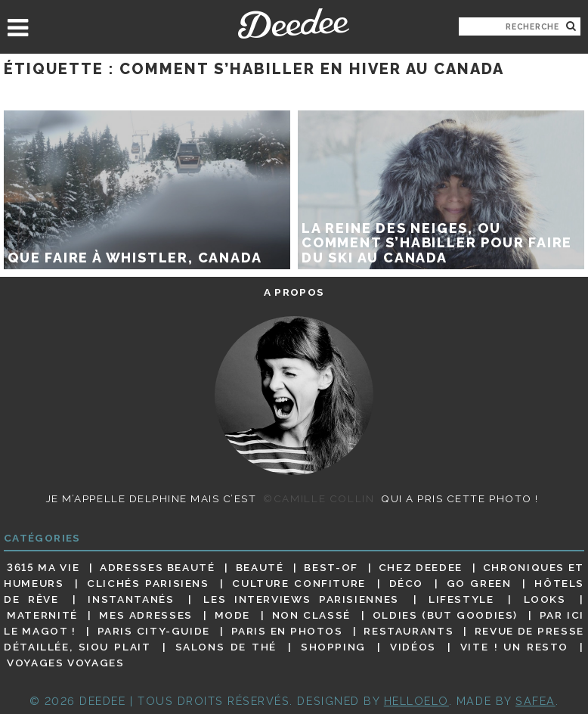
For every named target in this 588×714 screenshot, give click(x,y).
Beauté (260, 567)
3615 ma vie (43, 567)
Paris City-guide (154, 631)
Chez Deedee (421, 567)
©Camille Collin (319, 498)
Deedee (294, 23)
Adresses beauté (158, 567)
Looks (545, 599)
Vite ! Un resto (514, 647)
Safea (535, 701)
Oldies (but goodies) (445, 615)
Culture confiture (299, 583)
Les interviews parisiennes (301, 599)
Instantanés (131, 599)
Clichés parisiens (148, 583)
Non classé (311, 615)
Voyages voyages (65, 663)
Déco (407, 583)
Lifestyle (461, 599)
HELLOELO (416, 701)
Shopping (333, 647)
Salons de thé (226, 647)
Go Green (479, 583)
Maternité (42, 615)
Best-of (331, 567)
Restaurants (409, 631)
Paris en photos (287, 631)
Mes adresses (146, 615)
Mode (233, 615)
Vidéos (413, 647)
